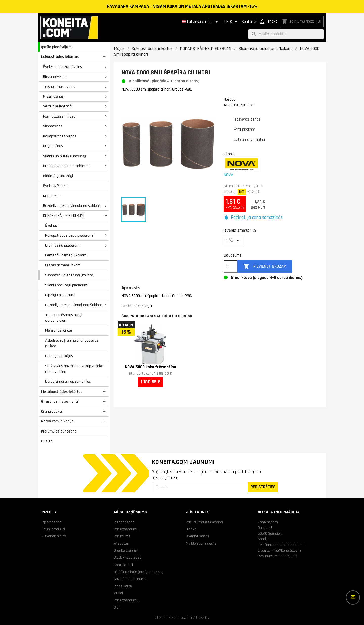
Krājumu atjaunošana (59, 431)
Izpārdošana (52, 522)
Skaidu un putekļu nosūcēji (65, 156)
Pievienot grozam (265, 266)
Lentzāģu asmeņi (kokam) (66, 255)
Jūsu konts (198, 512)
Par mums (122, 536)
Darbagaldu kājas (59, 356)
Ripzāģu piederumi (60, 295)
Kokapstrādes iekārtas (60, 57)
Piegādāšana (124, 522)
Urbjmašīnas (53, 146)
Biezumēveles (54, 77)
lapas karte (123, 586)
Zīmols (229, 154)
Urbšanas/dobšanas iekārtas (66, 166)
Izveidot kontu (197, 536)
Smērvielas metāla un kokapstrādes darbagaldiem (74, 369)
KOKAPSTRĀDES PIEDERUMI (64, 215)
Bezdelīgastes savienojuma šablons (72, 206)
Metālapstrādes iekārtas (62, 392)
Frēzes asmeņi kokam (63, 265)
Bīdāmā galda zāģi (58, 176)
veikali (119, 593)
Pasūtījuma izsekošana (204, 522)
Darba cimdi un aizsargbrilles (68, 381)
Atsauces (121, 543)
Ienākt (191, 529)
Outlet (47, 441)
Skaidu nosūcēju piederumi (67, 285)
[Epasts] (199, 487)
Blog (117, 607)
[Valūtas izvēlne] (231, 22)
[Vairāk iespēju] (353, 597)
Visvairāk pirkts (54, 536)
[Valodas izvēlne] (201, 22)
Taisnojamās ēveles (59, 87)
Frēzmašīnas (53, 96)
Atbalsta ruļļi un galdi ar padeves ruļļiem (72, 343)
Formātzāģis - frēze (59, 116)
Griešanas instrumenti (60, 401)
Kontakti (249, 22)
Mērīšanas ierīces (59, 330)
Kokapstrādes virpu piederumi (69, 235)
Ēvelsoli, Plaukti (55, 186)
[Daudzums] (231, 266)
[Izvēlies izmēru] (233, 240)
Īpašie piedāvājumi (57, 47)
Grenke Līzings (125, 550)
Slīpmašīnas (53, 126)
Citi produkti (52, 411)
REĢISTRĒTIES (263, 487)
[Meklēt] (286, 34)
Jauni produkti (53, 529)
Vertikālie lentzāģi (58, 106)
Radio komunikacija (57, 421)
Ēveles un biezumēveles (63, 67)
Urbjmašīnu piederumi (63, 245)
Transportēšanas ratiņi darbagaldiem (64, 318)
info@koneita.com (286, 550)
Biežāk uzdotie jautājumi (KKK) (138, 572)
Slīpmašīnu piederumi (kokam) (70, 275)
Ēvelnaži (52, 225)
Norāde (230, 99)
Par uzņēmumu (126, 529)
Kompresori (52, 196)
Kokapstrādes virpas (60, 136)
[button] (253, 218)
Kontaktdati (123, 565)
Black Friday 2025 (128, 557)
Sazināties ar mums (130, 579)
